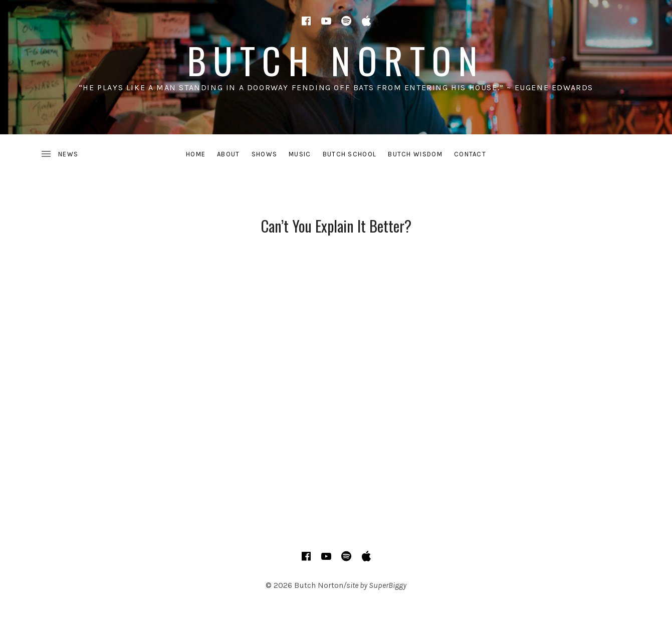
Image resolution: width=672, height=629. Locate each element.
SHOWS (265, 154)
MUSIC (300, 154)
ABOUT (229, 154)
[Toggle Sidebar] (59, 154)
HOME (196, 154)
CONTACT (470, 154)
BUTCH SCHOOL (350, 154)
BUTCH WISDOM (415, 154)
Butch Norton (336, 60)
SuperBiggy (388, 585)
